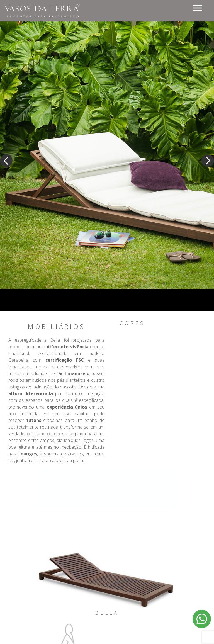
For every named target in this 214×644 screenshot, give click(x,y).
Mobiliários (57, 327)
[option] (107, 150)
